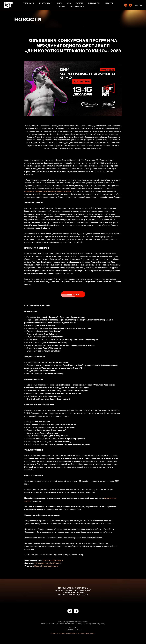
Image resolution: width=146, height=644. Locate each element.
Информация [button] (76, 6)
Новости (109, 3)
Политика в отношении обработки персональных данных (73, 633)
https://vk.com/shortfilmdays (48, 563)
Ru (141, 5)
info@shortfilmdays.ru (73, 629)
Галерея (80, 3)
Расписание (28, 3)
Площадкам (94, 3)
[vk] (126, 5)
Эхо (69, 3)
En (136, 5)
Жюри (60, 3)
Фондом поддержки (33, 191)
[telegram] (130, 5)
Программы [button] (45, 3)
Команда (61, 6)
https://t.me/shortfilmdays (46, 566)
